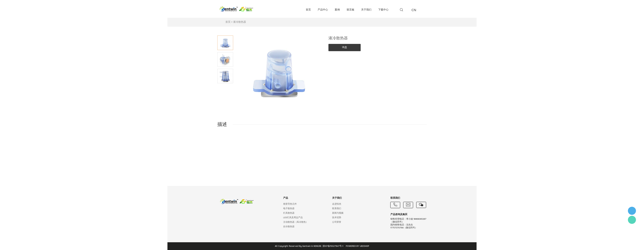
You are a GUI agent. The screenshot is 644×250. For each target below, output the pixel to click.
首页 (308, 10)
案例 (337, 10)
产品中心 (323, 10)
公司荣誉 (337, 222)
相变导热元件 (290, 204)
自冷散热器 (289, 227)
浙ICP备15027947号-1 (333, 246)
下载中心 (383, 10)
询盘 (345, 47)
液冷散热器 (240, 22)
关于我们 (366, 10)
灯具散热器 (289, 213)
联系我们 (337, 209)
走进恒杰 (337, 204)
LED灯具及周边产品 (293, 218)
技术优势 (337, 218)
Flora (632, 220)
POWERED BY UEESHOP (358, 246)
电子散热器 (289, 209)
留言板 (350, 10)
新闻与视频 (338, 213)
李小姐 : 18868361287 (632, 211)
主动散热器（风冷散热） (296, 222)
